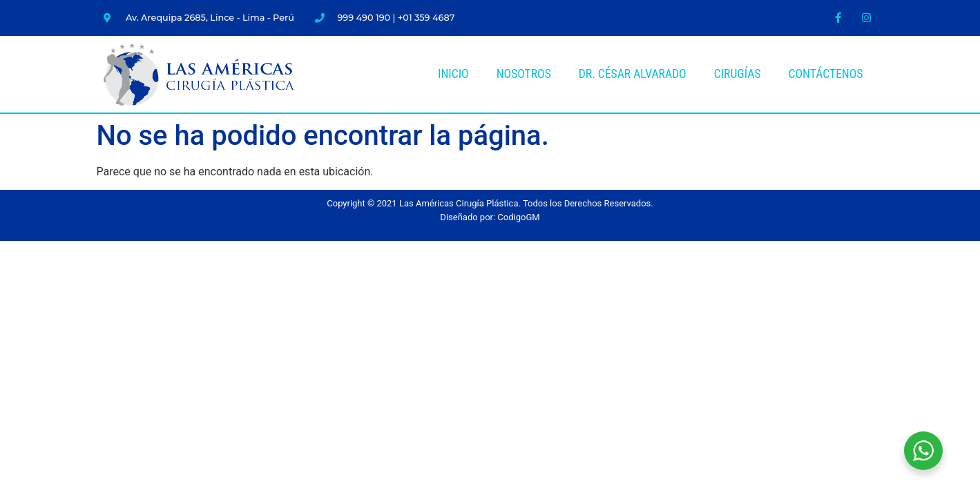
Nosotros (524, 74)
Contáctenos (826, 74)
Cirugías (738, 74)
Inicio (453, 74)
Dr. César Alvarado (633, 74)
